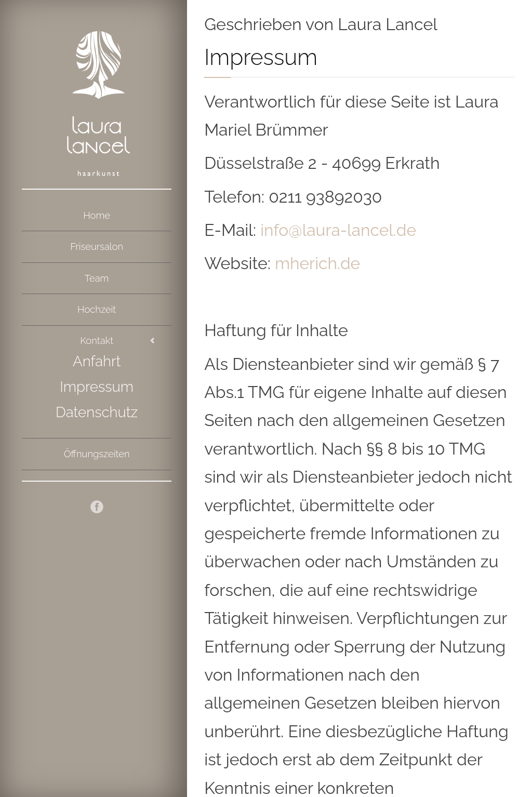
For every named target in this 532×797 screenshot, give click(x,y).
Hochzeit (96, 301)
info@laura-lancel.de (332, 231)
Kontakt (97, 330)
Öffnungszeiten (96, 439)
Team (97, 272)
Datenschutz (97, 400)
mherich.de (314, 264)
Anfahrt (97, 350)
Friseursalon (97, 243)
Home (96, 214)
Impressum (97, 375)
